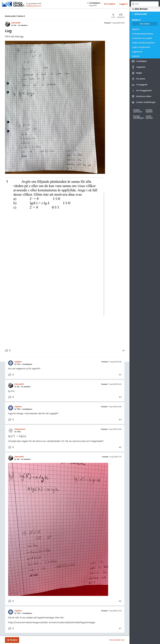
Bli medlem (110, 4)
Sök (133, 4)
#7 (120, 629)
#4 (120, 420)
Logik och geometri (141, 47)
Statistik (136, 56)
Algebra (136, 29)
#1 (123, 351)
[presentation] (17, 436)
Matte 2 (21, 16)
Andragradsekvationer (143, 34)
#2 (120, 375)
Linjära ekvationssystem (143, 43)
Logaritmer (137, 52)
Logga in (123, 4)
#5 (120, 447)
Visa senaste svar (117, 640)
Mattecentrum (34, 6)
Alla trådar (145, 24)
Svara (13, 640)
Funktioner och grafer (142, 38)
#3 (120, 397)
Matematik (10, 16)
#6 (120, 601)
